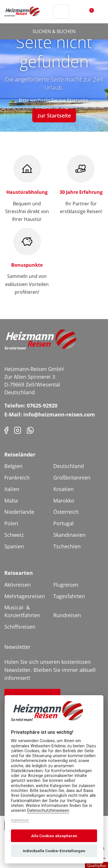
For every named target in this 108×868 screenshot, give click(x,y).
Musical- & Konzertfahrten (22, 611)
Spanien (14, 546)
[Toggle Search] (61, 12)
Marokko (64, 501)
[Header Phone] (47, 12)
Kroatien (64, 489)
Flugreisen (66, 585)
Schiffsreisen (20, 627)
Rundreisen (67, 615)
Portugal (64, 523)
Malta (11, 501)
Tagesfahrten (69, 596)
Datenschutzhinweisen (48, 811)
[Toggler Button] (100, 12)
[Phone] (30, 430)
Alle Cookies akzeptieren (54, 836)
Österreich (66, 512)
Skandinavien (69, 535)
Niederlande (19, 512)
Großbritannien (72, 477)
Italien (12, 489)
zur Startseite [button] (54, 115)
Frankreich (17, 477)
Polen (11, 523)
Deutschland (69, 466)
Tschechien (67, 546)
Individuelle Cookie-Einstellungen (54, 851)
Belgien (13, 466)
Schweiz (14, 535)
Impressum (20, 820)
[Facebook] (6, 430)
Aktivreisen (18, 585)
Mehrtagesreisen (25, 596)
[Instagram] (18, 430)
